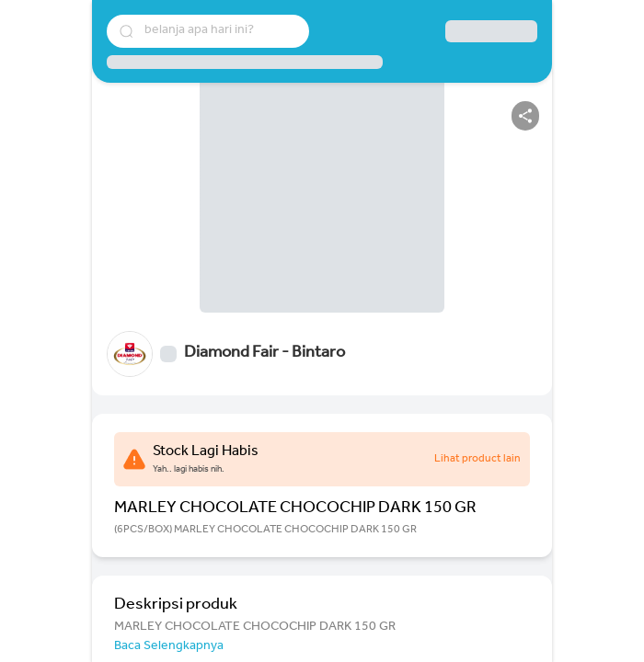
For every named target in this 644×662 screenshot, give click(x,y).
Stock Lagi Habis (206, 452)
